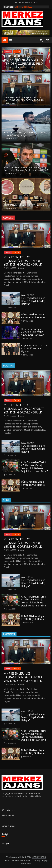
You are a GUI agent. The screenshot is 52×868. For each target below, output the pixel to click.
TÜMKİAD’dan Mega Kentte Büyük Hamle (25, 205)
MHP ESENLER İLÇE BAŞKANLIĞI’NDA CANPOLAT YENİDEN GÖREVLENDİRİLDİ (24, 60)
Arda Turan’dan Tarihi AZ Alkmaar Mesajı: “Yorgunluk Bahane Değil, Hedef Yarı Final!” (26, 169)
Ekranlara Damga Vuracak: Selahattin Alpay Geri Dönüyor (32, 332)
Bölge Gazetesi (8, 810)
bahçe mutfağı (8, 826)
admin (23, 67)
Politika (17, 51)
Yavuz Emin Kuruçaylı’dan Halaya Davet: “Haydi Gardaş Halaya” (25, 134)
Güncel (8, 51)
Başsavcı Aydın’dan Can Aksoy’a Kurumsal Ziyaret (35, 348)
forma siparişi (8, 815)
